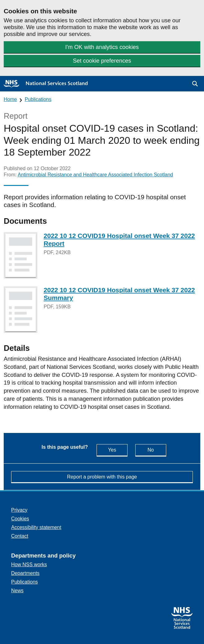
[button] (195, 84)
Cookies (20, 519)
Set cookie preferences (102, 61)
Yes (118, 450)
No (157, 450)
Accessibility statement (36, 527)
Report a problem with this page (102, 477)
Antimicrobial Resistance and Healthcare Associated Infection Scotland (95, 175)
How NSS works (29, 565)
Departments (25, 573)
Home (10, 99)
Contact (20, 536)
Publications (38, 99)
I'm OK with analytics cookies (102, 47)
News (17, 591)
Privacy (19, 510)
